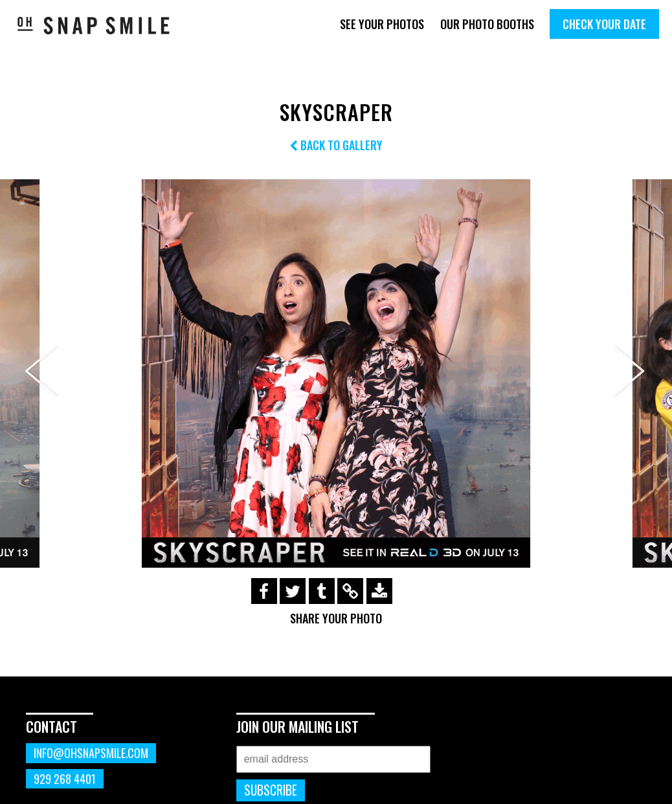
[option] (336, 374)
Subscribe (271, 790)
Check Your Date (604, 24)
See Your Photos (382, 24)
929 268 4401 (65, 779)
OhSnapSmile (94, 25)
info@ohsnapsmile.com (91, 753)
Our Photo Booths (487, 24)
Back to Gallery (336, 145)
